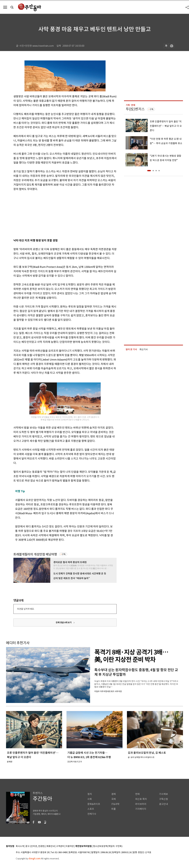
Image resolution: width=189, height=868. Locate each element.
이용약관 (70, 846)
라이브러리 (141, 804)
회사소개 (20, 846)
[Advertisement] (58, 214)
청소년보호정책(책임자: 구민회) (108, 846)
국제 (114, 799)
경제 (114, 794)
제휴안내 (51, 846)
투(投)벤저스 (135, 109)
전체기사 (92, 814)
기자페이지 (141, 809)
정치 (90, 794)
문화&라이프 (94, 804)
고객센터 (60, 846)
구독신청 (163, 799)
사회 (90, 799)
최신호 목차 (141, 799)
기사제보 (163, 794)
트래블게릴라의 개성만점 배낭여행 (35, 554)
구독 (64, 554)
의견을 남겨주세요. (26, 609)
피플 (114, 809)
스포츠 (91, 809)
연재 (137, 794)
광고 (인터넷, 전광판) (35, 846)
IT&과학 (115, 804)
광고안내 (163, 804)
